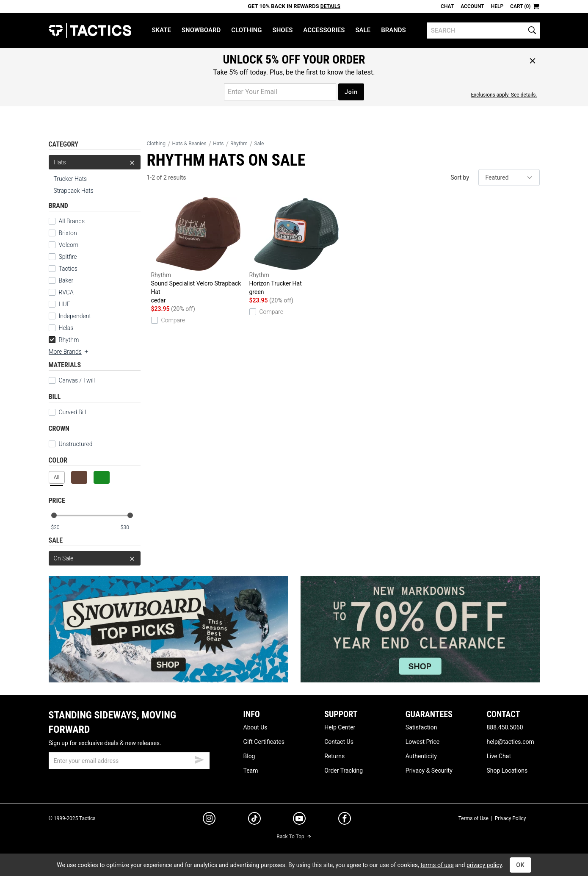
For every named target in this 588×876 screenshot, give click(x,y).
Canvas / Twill (72, 380)
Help (497, 6)
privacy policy (484, 865)
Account (472, 6)
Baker (66, 280)
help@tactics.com (510, 742)
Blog (249, 756)
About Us (255, 727)
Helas (66, 328)
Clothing (246, 30)
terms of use (437, 865)
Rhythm (64, 340)
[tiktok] (254, 820)
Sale (363, 30)
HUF (65, 304)
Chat (447, 6)
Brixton (68, 233)
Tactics (90, 30)
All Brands (72, 221)
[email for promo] (280, 92)
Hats (95, 162)
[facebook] (345, 820)
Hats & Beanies (189, 144)
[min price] (61, 528)
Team (251, 771)
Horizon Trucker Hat (296, 247)
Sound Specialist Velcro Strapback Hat (198, 251)
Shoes (283, 30)
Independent (75, 316)
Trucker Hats (70, 179)
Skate (161, 30)
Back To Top (294, 837)
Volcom (69, 245)
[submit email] (199, 759)
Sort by (460, 177)
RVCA (66, 292)
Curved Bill (68, 412)
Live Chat (499, 756)
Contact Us (339, 742)
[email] (129, 761)
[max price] (130, 528)
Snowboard (201, 30)
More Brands (69, 352)
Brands (393, 30)
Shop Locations (507, 771)
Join (351, 92)
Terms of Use (473, 818)
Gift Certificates (264, 742)
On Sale (95, 558)
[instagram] (209, 820)
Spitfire (68, 257)
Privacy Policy (511, 818)
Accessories (324, 30)
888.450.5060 (505, 727)
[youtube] (299, 820)
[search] (483, 30)
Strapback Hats (74, 191)
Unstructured (71, 444)
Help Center (340, 727)
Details (330, 6)
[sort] (509, 177)
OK (520, 865)
